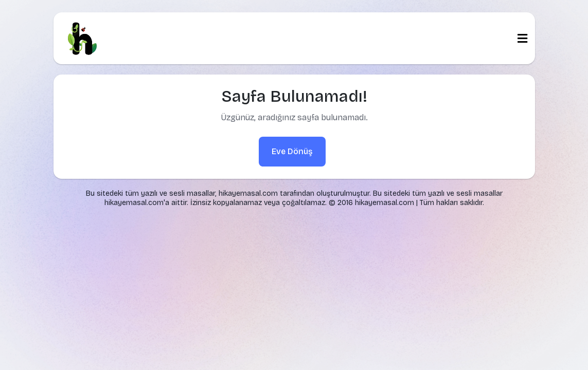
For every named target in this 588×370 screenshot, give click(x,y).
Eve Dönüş (292, 151)
